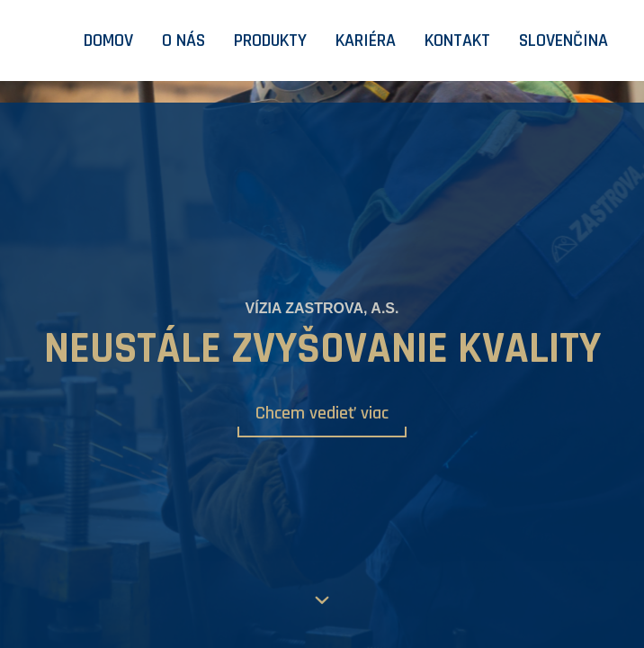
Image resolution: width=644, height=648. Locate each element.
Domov (108, 40)
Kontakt (457, 40)
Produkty (270, 40)
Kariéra (366, 40)
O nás (183, 40)
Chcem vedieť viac (322, 413)
